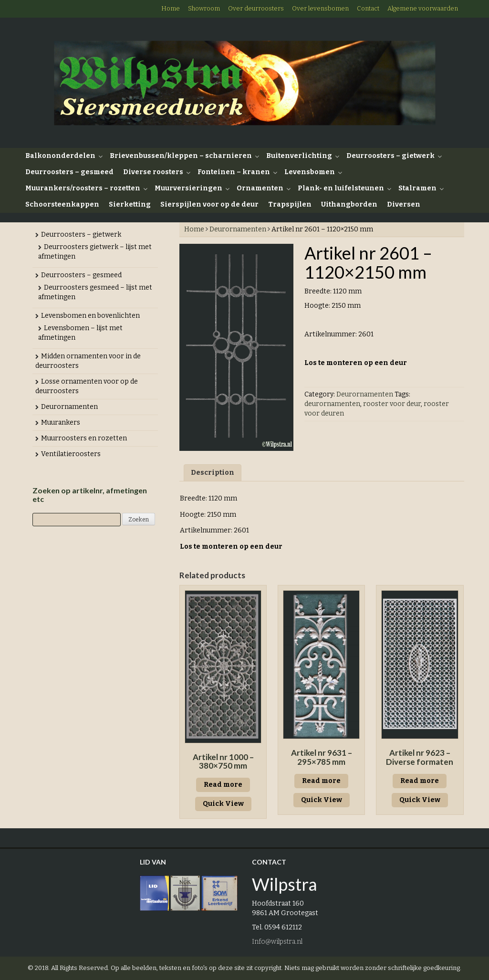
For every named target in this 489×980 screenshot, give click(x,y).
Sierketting (130, 204)
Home (171, 8)
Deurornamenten (238, 229)
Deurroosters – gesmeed (69, 172)
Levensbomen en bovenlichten (90, 316)
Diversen (404, 204)
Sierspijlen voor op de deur (209, 204)
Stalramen (417, 188)
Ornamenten (260, 188)
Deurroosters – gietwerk (390, 156)
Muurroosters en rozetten (84, 438)
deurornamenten (332, 404)
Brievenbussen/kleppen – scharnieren (181, 156)
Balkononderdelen (60, 156)
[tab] (213, 473)
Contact (368, 8)
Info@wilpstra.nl (277, 942)
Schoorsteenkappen (62, 204)
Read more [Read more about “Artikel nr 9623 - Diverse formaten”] (420, 781)
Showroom (204, 8)
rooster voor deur (392, 404)
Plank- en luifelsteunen (341, 188)
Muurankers (61, 422)
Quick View (223, 804)
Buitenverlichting (299, 156)
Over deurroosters (256, 8)
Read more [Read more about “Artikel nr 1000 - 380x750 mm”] (223, 785)
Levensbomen (310, 172)
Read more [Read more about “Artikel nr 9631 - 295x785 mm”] (321, 781)
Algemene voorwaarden (423, 8)
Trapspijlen (290, 204)
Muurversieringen (188, 188)
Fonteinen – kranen (234, 172)
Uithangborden (349, 204)
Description (213, 473)
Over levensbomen (320, 8)
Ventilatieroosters (71, 454)
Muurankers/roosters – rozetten (83, 188)
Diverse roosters (153, 172)
